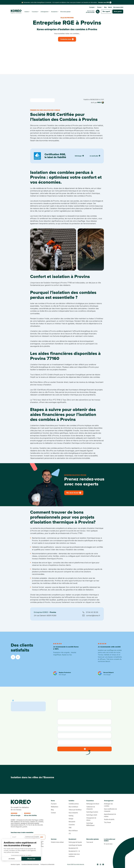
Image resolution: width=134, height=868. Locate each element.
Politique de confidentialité (47, 864)
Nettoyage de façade (75, 842)
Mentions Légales (15, 864)
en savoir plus (95, 156)
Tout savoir (90, 842)
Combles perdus (74, 804)
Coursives (72, 825)
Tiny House (107, 822)
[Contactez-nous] (105, 2)
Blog (105, 7)
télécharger (79, 156)
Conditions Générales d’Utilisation (30, 864)
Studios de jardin (109, 819)
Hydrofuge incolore (92, 812)
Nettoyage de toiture (93, 804)
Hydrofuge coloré (92, 815)
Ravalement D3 (73, 848)
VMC (70, 828)
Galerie (110, 7)
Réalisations (55, 807)
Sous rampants (73, 813)
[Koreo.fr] (16, 12)
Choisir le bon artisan (57, 842)
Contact (53, 813)
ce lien (97, 602)
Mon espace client (118, 7)
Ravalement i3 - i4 (74, 851)
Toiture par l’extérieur (75, 810)
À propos (54, 804)
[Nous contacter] (93, 12)
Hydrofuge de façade (75, 845)
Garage (71, 819)
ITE (70, 833)
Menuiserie (72, 822)
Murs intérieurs (73, 831)
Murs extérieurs (73, 807)
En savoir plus (108, 844)
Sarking (71, 816)
